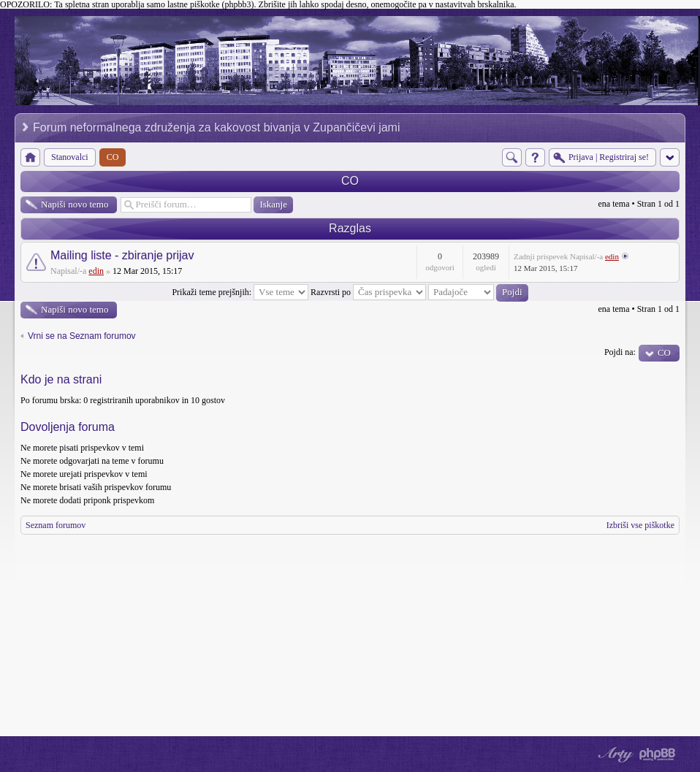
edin (96, 271)
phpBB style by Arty (614, 754)
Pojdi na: (620, 352)
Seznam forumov (56, 525)
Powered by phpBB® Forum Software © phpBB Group (658, 754)
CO (350, 181)
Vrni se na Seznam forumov (82, 336)
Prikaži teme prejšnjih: (240, 292)
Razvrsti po (368, 292)
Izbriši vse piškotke (640, 525)
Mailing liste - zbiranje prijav (122, 255)
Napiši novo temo (75, 204)
